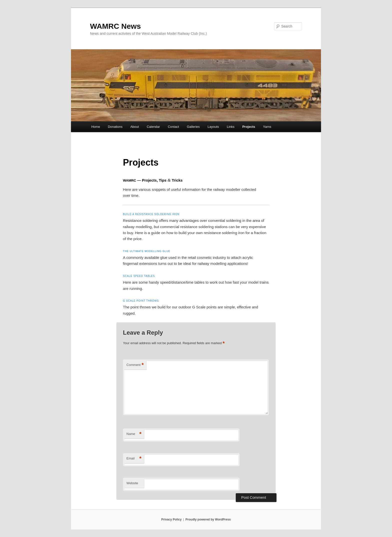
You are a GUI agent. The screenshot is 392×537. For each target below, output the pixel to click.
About (134, 127)
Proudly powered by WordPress (208, 519)
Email (134, 459)
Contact (173, 127)
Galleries (193, 127)
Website (132, 483)
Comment (135, 365)
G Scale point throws (141, 301)
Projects (249, 127)
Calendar (153, 127)
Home (96, 127)
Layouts (213, 127)
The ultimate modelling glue (147, 251)
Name (134, 434)
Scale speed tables (139, 276)
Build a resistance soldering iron (151, 214)
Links (230, 127)
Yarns (267, 127)
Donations (115, 127)
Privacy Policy (171, 519)
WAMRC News (115, 26)
